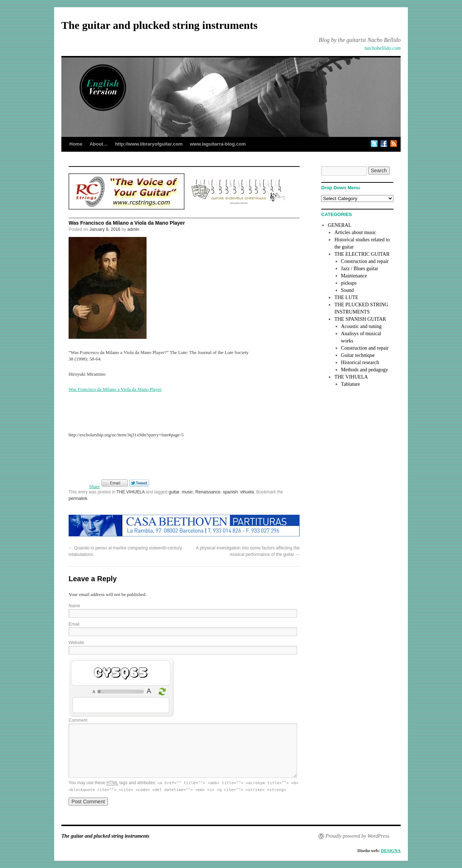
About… (99, 144)
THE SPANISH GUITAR (360, 319)
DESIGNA (391, 851)
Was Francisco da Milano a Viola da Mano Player (115, 389)
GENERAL (339, 225)
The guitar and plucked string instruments (160, 25)
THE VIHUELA (131, 492)
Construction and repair (365, 261)
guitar (174, 492)
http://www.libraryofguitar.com (149, 144)
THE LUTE (346, 297)
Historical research (360, 362)
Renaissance (208, 492)
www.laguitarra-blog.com (218, 144)
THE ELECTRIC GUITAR (362, 254)
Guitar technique (358, 355)
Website (76, 643)
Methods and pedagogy (365, 370)
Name (74, 606)
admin (133, 229)
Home (76, 144)
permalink (78, 498)
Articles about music (355, 232)
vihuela (247, 492)
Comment (78, 720)
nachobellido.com (383, 48)
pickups (349, 283)
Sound (348, 290)
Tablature (351, 384)
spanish (230, 492)
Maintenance (354, 276)
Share (95, 486)
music (187, 492)
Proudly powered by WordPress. (358, 836)
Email (74, 624)
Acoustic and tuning (361, 326)
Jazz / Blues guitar (360, 269)
